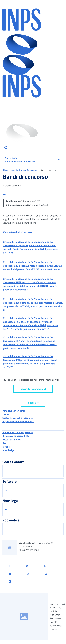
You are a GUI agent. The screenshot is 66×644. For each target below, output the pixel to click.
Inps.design (8, 450)
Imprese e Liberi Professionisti (18, 421)
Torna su (33, 403)
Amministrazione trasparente (17, 432)
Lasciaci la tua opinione (33, 389)
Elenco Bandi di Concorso (17, 232)
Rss (4, 443)
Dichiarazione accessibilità (16, 436)
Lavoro (6, 414)
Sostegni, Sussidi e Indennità (17, 418)
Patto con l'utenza (12, 439)
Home (6, 170)
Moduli (6, 447)
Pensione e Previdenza (14, 411)
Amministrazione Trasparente (25, 170)
